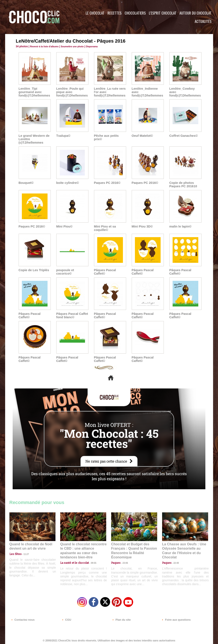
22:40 (175, 558)
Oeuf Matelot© (142, 136)
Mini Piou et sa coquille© (105, 228)
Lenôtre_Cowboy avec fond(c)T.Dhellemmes (185, 90)
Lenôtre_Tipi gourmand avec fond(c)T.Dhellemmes (34, 92)
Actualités (203, 21)
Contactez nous (22, 618)
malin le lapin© (180, 226)
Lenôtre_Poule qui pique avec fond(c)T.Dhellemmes (71, 92)
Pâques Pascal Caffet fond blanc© (72, 315)
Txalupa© (63, 136)
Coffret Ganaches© (183, 136)
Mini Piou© (64, 226)
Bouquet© (26, 183)
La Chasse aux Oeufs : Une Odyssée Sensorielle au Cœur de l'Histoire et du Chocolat (183, 548)
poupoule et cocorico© (65, 272)
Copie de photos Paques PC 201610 (183, 184)
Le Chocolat (95, 13)
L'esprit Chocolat (163, 13)
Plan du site (121, 618)
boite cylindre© (67, 183)
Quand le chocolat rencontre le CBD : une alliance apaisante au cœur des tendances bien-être (83, 548)
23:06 (124, 562)
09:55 (90, 558)
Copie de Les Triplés (33, 270)
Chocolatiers (135, 13)
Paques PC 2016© (107, 183)
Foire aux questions (175, 618)
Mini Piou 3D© (142, 226)
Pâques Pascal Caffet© (105, 272)
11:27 (24, 554)
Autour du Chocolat (196, 13)
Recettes (115, 13)
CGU (66, 618)
